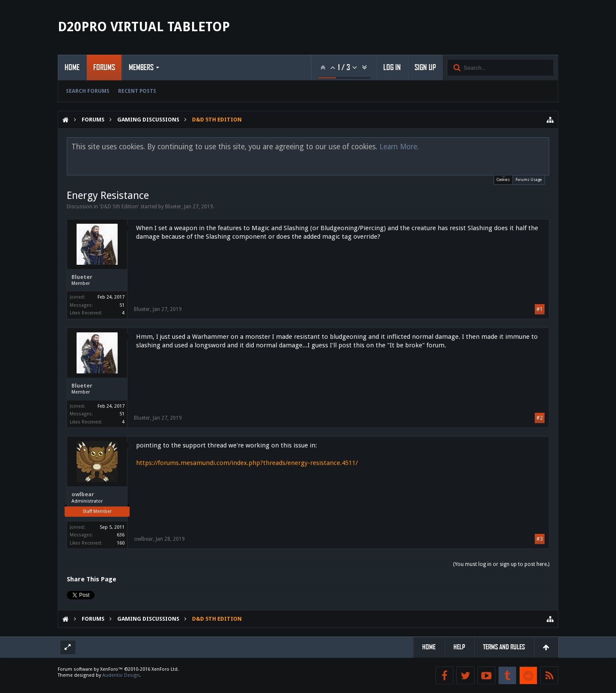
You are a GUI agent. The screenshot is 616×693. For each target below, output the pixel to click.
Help (459, 647)
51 (122, 305)
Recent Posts (137, 91)
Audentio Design (121, 675)
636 (121, 535)
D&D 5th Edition (119, 207)
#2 (540, 418)
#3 (540, 539)
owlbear (83, 494)
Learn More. (399, 147)
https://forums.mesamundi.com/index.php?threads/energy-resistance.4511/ (247, 463)
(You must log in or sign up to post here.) (501, 564)
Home (72, 68)
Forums (104, 68)
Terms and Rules (504, 647)
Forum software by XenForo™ (118, 669)
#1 (540, 309)
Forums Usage (529, 180)
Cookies (503, 179)
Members (141, 68)
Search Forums (88, 91)
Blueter (173, 207)
